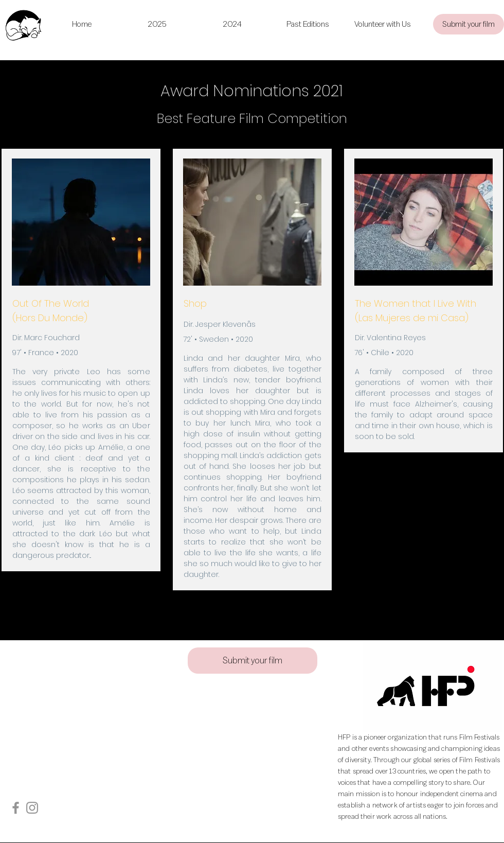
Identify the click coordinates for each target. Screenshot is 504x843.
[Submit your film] (469, 24)
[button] (308, 24)
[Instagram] (32, 808)
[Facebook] (16, 808)
